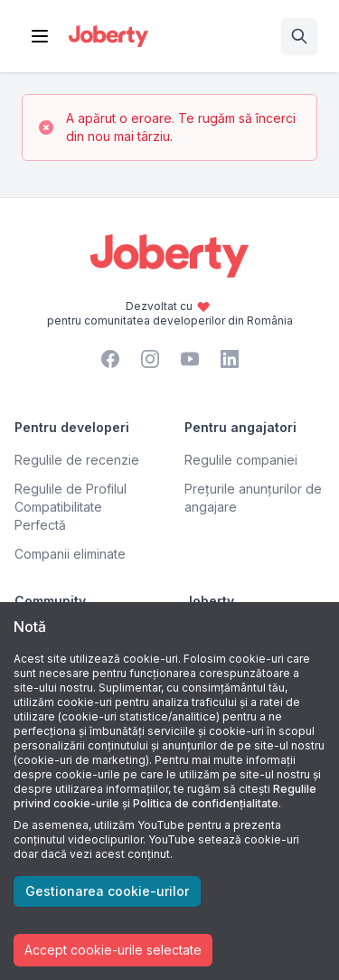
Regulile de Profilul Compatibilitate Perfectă (71, 507)
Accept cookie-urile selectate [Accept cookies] (113, 950)
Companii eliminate (70, 554)
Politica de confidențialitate (206, 803)
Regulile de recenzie (77, 460)
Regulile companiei (241, 460)
